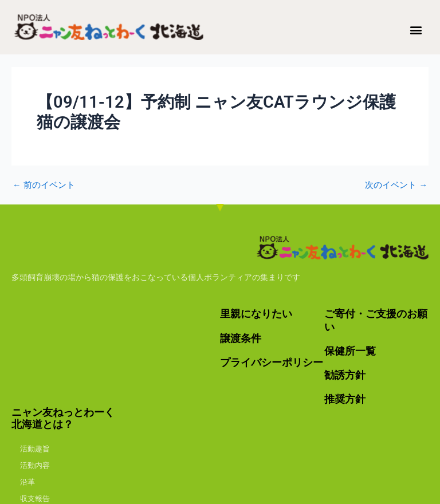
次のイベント (396, 185)
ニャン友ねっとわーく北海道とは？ (63, 417)
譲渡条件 (241, 338)
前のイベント (44, 185)
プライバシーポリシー (272, 362)
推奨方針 (345, 398)
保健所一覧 (350, 350)
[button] (416, 29)
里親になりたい (256, 314)
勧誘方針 (345, 374)
